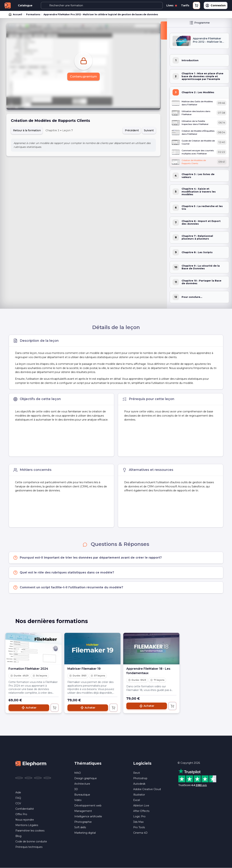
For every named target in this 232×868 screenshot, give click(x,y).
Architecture (82, 784)
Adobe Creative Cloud (147, 789)
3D (76, 789)
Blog (18, 836)
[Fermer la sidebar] (164, 31)
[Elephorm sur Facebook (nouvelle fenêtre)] (19, 778)
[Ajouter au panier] (55, 708)
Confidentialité (25, 809)
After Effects (141, 811)
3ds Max (138, 822)
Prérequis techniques (29, 847)
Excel (137, 800)
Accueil (16, 15)
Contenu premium (83, 77)
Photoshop (140, 778)
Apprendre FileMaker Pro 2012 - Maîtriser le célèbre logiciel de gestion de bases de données (101, 14)
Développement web (88, 806)
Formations (33, 14)
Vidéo (78, 800)
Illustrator (139, 795)
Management (83, 811)
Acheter (29, 708)
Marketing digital (85, 833)
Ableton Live (141, 806)
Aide (18, 792)
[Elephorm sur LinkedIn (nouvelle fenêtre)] (47, 778)
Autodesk (139, 784)
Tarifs (185, 5)
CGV (18, 803)
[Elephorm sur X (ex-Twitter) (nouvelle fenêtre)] (28, 778)
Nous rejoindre (25, 820)
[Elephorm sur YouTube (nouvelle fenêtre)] (38, 778)
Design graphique (86, 778)
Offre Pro (21, 814)
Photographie (83, 822)
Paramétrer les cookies (30, 831)
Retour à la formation (27, 130)
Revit (137, 773)
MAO (78, 773)
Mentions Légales (27, 825)
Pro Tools (139, 827)
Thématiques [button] (88, 763)
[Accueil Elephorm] (31, 763)
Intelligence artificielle (88, 816)
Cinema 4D (140, 833)
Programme (199, 23)
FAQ (18, 798)
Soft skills (80, 827)
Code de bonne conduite (31, 841)
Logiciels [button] (142, 763)
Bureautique (82, 795)
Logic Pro (139, 816)
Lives (172, 5)
